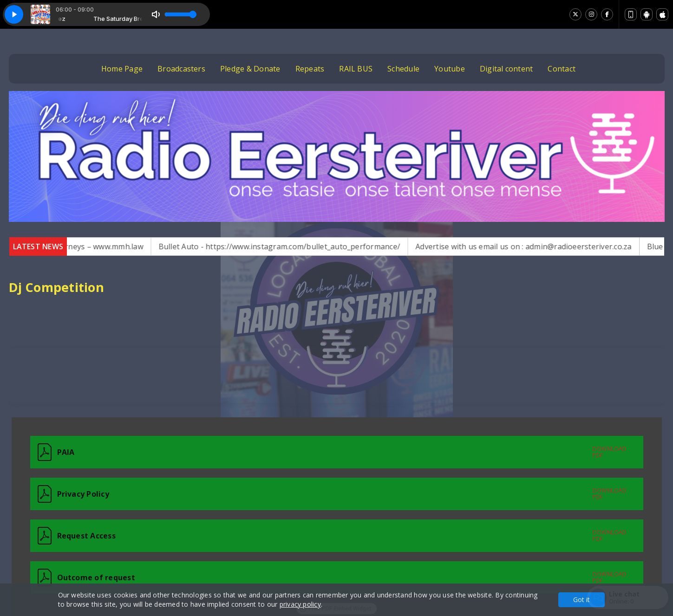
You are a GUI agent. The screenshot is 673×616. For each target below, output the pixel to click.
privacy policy (300, 604)
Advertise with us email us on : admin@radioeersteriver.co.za (543, 246)
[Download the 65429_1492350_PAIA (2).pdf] (315, 452)
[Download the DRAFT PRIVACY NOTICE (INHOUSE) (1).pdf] (315, 494)
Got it (582, 600)
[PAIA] (337, 452)
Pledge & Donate (250, 69)
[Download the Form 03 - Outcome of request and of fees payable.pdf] (315, 577)
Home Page (122, 69)
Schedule (403, 69)
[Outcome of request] (337, 577)
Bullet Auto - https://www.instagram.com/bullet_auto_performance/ (298, 246)
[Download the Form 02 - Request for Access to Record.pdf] (315, 536)
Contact (562, 69)
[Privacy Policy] (337, 494)
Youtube (450, 69)
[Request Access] (337, 536)
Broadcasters (181, 69)
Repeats (310, 69)
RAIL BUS (356, 69)
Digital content (506, 69)
